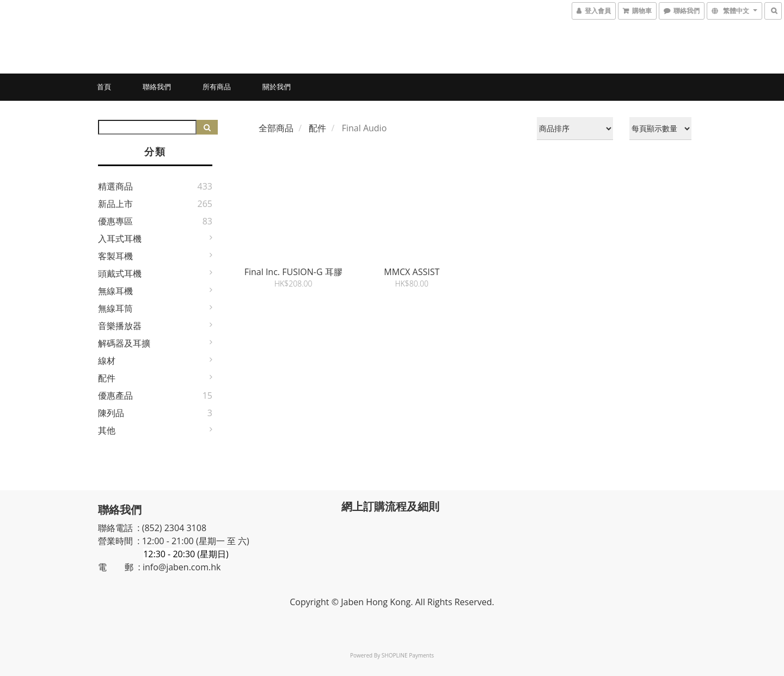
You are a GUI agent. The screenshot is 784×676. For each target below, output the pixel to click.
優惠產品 (115, 395)
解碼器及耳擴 (124, 343)
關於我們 (277, 87)
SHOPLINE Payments (408, 655)
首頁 (104, 87)
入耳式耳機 (120, 239)
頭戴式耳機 (120, 273)
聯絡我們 (157, 87)
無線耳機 (115, 291)
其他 (107, 430)
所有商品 (217, 87)
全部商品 (276, 128)
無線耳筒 (115, 308)
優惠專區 (115, 221)
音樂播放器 (120, 326)
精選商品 (115, 186)
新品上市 (115, 204)
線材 (107, 361)
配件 (107, 378)
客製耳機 (115, 256)
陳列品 (111, 413)
